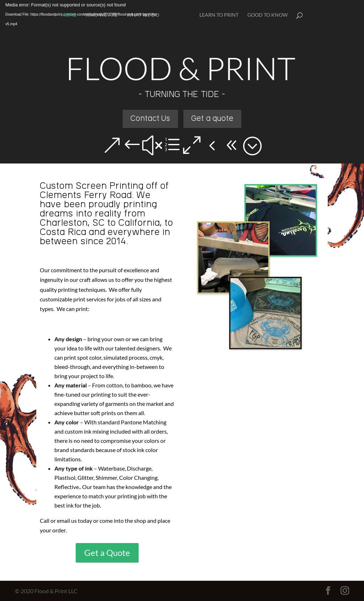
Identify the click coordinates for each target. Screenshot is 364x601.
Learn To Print (219, 15)
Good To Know (267, 15)
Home (69, 15)
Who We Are (101, 15)
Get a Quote (107, 552)
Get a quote (212, 119)
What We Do (143, 15)
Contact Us (151, 119)
